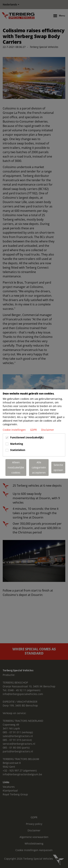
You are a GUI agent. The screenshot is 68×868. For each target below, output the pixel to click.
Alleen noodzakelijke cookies (16, 467)
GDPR (34, 430)
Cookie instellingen (15, 430)
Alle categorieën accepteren (39, 467)
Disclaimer (48, 430)
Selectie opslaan (58, 467)
